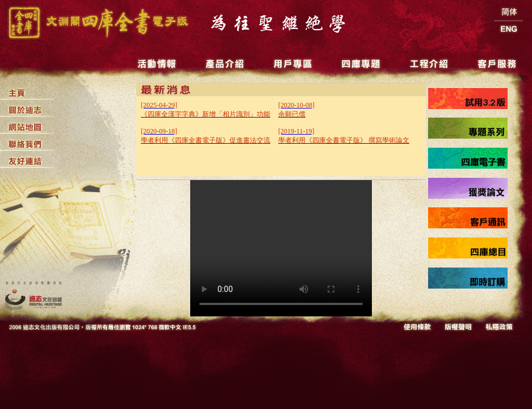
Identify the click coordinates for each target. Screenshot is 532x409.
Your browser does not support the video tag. (281, 248)
